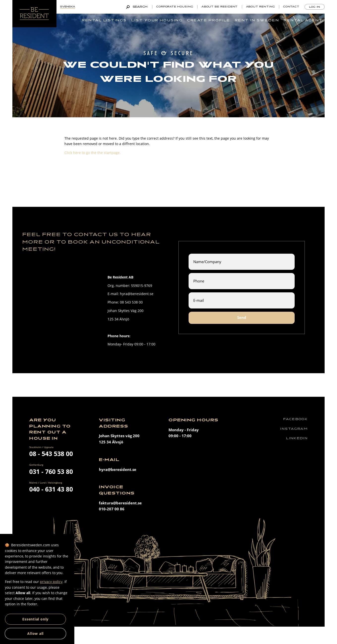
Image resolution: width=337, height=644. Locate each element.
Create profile (209, 20)
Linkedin (297, 438)
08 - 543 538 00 (51, 454)
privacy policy (51, 582)
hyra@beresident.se (118, 470)
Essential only (35, 619)
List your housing (157, 20)
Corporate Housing (175, 7)
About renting (261, 7)
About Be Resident (220, 7)
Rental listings (104, 20)
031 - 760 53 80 (51, 471)
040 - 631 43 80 (51, 489)
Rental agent (303, 20)
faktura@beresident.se (120, 503)
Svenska (68, 7)
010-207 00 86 (112, 509)
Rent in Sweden (257, 20)
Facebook (295, 419)
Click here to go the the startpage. (93, 153)
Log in (315, 7)
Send (242, 318)
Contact (291, 7)
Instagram (294, 429)
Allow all (35, 633)
